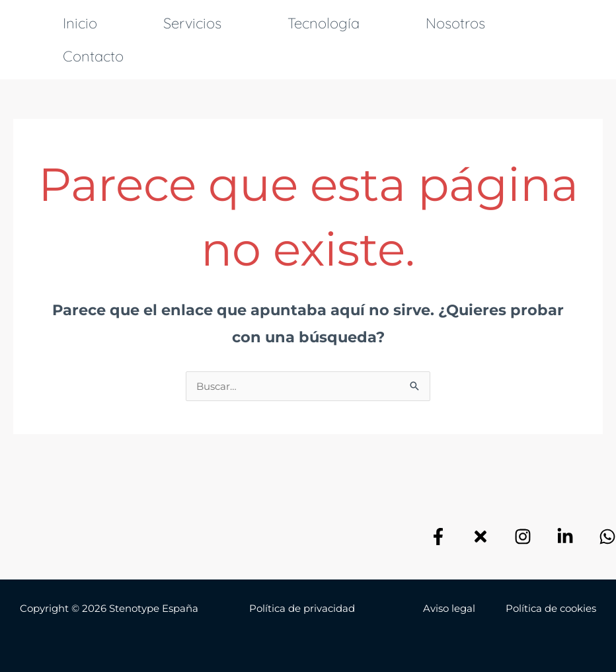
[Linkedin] (565, 537)
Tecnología (324, 23)
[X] (481, 537)
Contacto (93, 56)
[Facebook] (438, 537)
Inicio (80, 23)
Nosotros (455, 23)
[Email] (607, 537)
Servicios (192, 23)
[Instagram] (523, 537)
